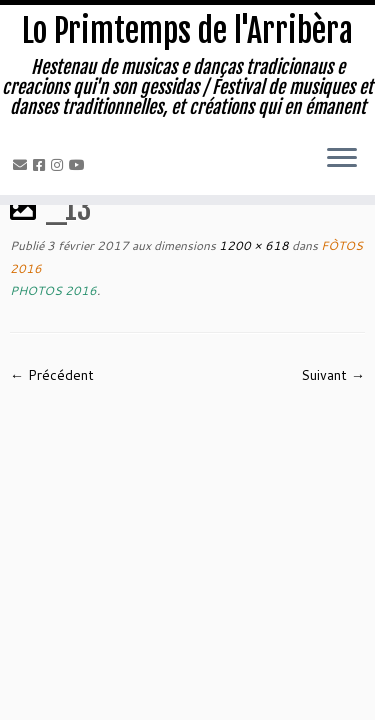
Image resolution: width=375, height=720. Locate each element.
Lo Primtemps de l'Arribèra (187, 31)
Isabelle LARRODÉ (185, 674)
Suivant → (333, 375)
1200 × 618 (252, 245)
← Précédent (52, 375)
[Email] (23, 165)
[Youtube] (80, 165)
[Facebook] (42, 165)
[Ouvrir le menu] (342, 159)
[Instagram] (60, 165)
